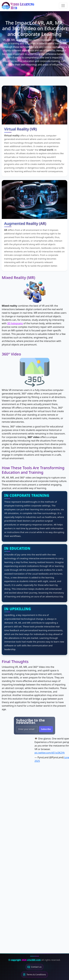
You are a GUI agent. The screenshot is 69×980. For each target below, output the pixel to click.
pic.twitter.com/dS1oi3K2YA (50, 753)
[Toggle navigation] (63, 6)
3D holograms (15, 323)
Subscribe (46, 729)
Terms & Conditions (34, 975)
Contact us (34, 967)
